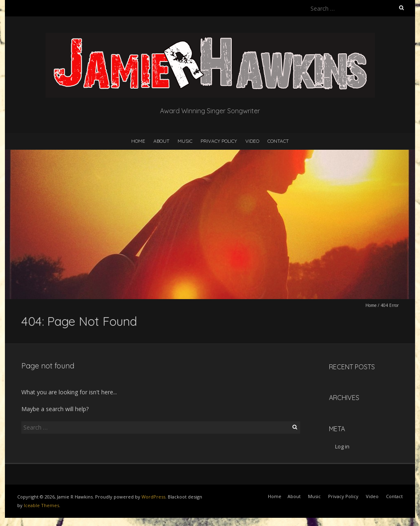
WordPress (153, 497)
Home (138, 141)
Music (185, 141)
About (161, 141)
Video (252, 141)
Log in (342, 446)
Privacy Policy (219, 141)
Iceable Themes (41, 505)
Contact (278, 141)
